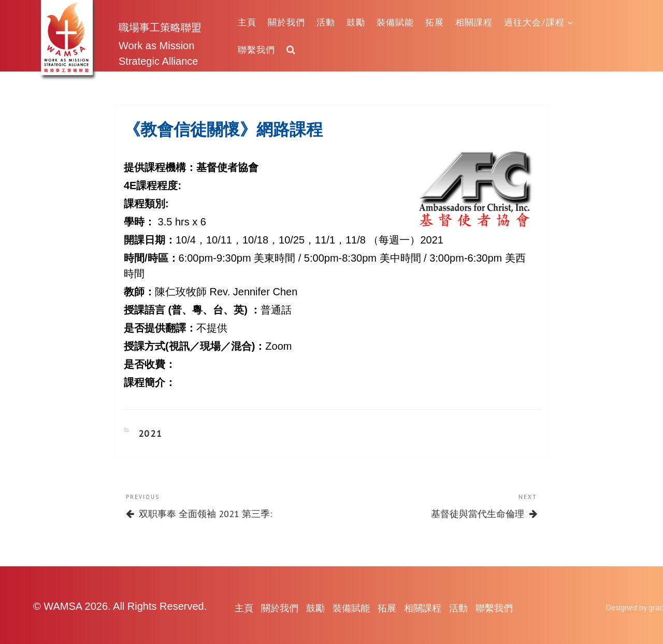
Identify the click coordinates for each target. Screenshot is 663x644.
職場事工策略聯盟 (160, 27)
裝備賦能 (395, 22)
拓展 (435, 22)
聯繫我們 (256, 49)
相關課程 (474, 22)
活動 (326, 22)
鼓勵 (356, 22)
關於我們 (286, 22)
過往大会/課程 (539, 22)
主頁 (247, 22)
